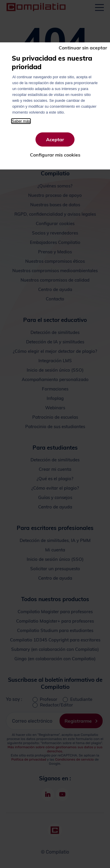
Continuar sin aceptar (83, 48)
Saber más (21, 121)
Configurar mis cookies (55, 155)
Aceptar (55, 139)
